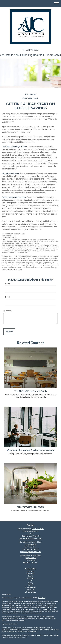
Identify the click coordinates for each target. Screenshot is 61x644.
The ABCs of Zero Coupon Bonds (31, 391)
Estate (30, 576)
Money (30, 583)
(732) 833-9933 (30, 558)
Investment (30, 574)
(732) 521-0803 (30, 544)
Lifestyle (30, 585)
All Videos (30, 590)
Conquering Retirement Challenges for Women (30, 450)
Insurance (30, 578)
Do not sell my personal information (15, 620)
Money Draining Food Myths (31, 507)
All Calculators (30, 592)
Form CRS (8, 594)
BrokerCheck (42, 598)
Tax (30, 581)
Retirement (30, 571)
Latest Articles (30, 587)
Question (7, 311)
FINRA (4, 630)
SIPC (7, 630)
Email (8, 297)
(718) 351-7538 (30, 50)
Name (8, 284)
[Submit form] (9, 332)
